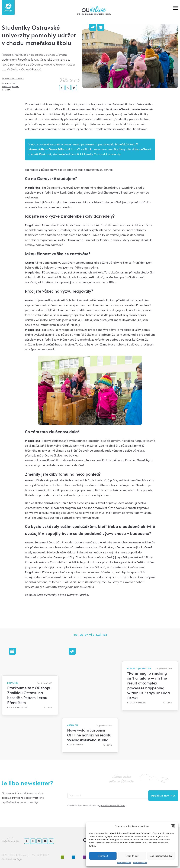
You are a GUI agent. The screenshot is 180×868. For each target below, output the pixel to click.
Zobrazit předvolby (161, 856)
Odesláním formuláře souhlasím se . (97, 805)
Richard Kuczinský (13, 79)
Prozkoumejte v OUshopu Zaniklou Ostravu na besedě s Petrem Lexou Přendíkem (29, 695)
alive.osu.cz (24, 855)
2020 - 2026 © (10, 855)
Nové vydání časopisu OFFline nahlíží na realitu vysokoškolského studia (89, 735)
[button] (173, 826)
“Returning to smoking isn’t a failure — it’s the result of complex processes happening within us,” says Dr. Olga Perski (149, 686)
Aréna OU (6, 87)
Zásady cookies (124, 863)
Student (16, 87)
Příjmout (103, 856)
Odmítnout (132, 856)
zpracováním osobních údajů (112, 805)
